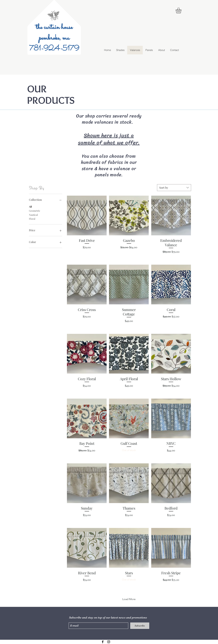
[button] (182, 10)
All (30, 206)
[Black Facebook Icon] (103, 642)
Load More (129, 599)
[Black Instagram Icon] (109, 642)
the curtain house (54, 27)
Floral (32, 219)
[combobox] (174, 188)
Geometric (35, 211)
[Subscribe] (140, 626)
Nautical (33, 215)
